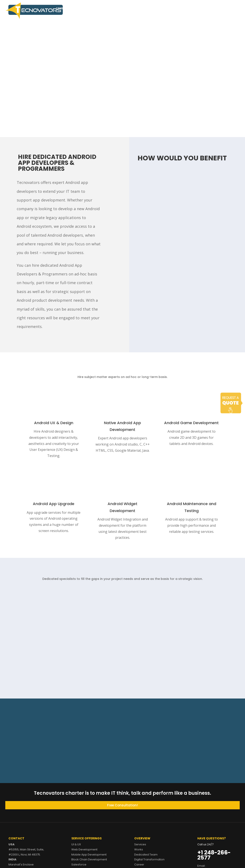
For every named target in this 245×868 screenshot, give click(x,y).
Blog (199, 9)
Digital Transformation (154, 9)
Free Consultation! (122, 805)
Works (99, 9)
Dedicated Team (120, 9)
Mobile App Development (89, 855)
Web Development (84, 849)
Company (63, 9)
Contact (213, 9)
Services (80, 9)
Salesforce (79, 865)
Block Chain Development (89, 859)
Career (185, 9)
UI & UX (76, 844)
